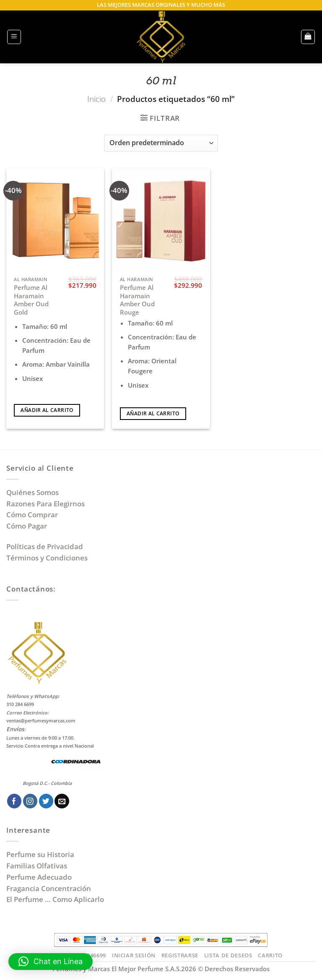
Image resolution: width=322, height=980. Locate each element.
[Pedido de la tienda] (161, 143)
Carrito (270, 955)
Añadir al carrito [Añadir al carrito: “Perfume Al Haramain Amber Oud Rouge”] (153, 413)
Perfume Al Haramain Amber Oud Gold (31, 300)
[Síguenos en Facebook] (14, 801)
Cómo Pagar (27, 526)
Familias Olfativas (37, 866)
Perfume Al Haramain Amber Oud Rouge (137, 300)
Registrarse (180, 955)
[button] (14, 37)
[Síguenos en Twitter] (46, 801)
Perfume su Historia (40, 854)
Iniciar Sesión (134, 955)
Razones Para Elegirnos (47, 504)
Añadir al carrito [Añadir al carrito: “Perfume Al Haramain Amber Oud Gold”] (47, 410)
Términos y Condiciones (47, 558)
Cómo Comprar (33, 515)
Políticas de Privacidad (45, 546)
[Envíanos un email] (62, 801)
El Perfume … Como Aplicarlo (55, 899)
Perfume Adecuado (40, 877)
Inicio (96, 99)
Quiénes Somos (34, 492)
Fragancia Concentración (49, 888)
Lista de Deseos (228, 955)
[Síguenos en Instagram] (30, 801)
